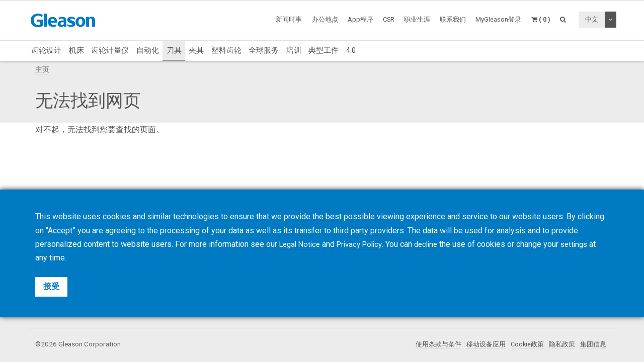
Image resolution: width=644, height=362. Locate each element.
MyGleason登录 (498, 19)
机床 (76, 50)
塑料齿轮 (226, 50)
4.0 (351, 50)
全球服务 (264, 50)
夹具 (196, 50)
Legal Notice (302, 244)
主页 (42, 70)
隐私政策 (559, 344)
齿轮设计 (46, 50)
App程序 (360, 19)
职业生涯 (417, 19)
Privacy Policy (366, 244)
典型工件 (324, 50)
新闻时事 (289, 19)
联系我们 (453, 19)
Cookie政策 (522, 344)
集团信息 (592, 344)
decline (435, 244)
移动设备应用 (478, 344)
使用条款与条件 (428, 344)
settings (586, 244)
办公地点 (325, 19)
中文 (592, 19)
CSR (389, 19)
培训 (294, 50)
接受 (51, 286)
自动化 (148, 50)
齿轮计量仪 (110, 50)
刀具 (174, 50)
